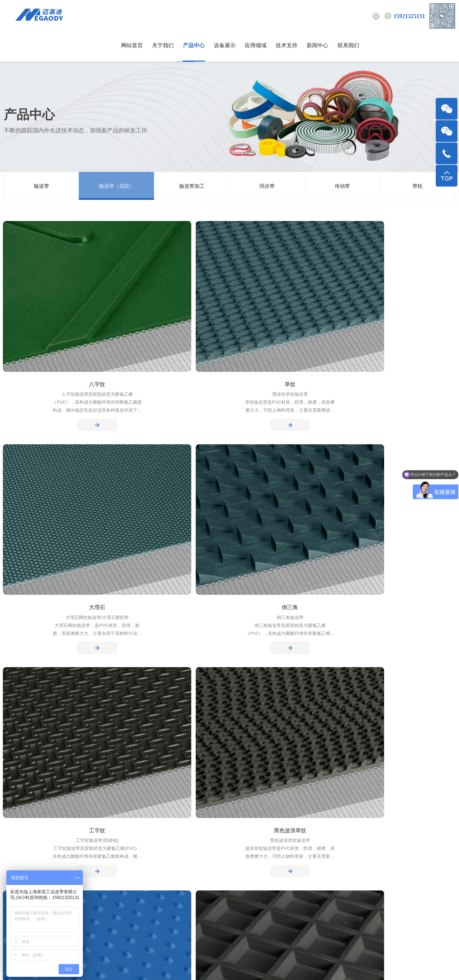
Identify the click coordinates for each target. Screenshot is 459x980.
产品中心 (194, 16)
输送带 (41, 156)
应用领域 (256, 16)
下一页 (230, 706)
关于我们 (163, 16)
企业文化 (14, 843)
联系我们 (348, 16)
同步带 (267, 156)
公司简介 (14, 833)
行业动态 (136, 833)
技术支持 (287, 16)
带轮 (418, 156)
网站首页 (132, 16)
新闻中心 (317, 16)
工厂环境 (14, 853)
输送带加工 (192, 156)
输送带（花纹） (117, 156)
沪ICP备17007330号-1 (198, 968)
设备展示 (225, 16)
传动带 (342, 156)
